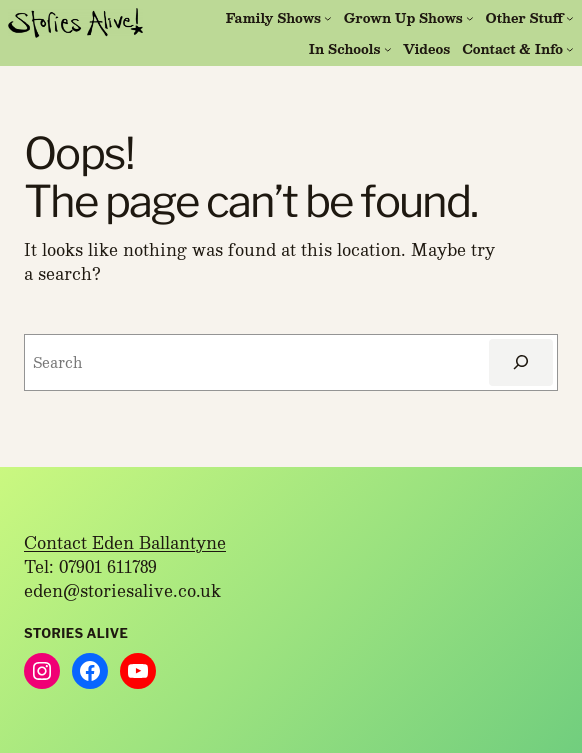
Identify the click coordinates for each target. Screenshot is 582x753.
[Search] (521, 362)
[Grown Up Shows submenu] (470, 18)
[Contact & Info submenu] (570, 49)
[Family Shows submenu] (328, 18)
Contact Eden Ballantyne (125, 542)
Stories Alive (76, 633)
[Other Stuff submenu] (570, 18)
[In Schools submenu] (388, 49)
